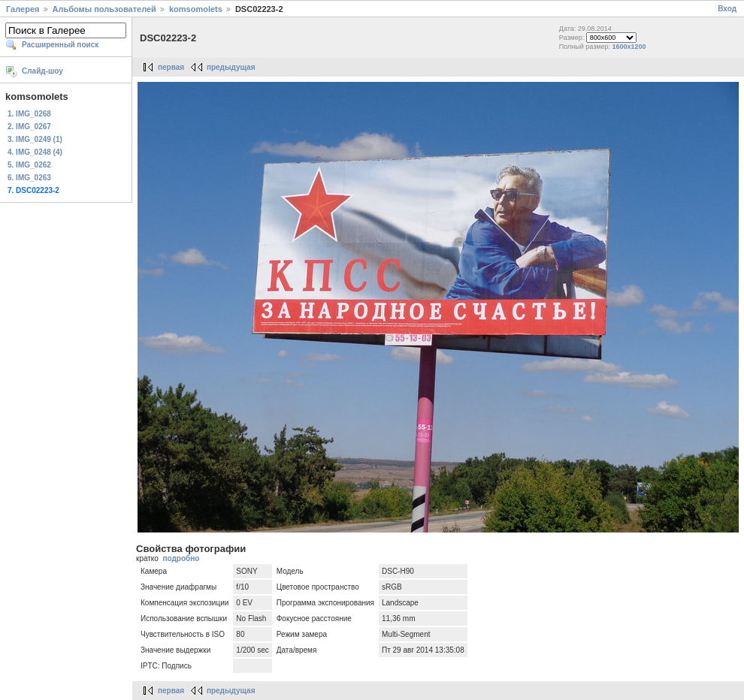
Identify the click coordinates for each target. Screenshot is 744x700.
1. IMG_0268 (29, 114)
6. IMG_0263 (29, 178)
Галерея (23, 9)
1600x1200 (629, 47)
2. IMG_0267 (29, 127)
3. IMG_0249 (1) (35, 139)
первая (171, 67)
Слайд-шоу (42, 71)
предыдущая (231, 67)
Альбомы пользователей (104, 9)
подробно (181, 558)
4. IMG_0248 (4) (35, 152)
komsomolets (196, 9)
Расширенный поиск (60, 45)
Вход (727, 9)
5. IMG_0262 (29, 165)
